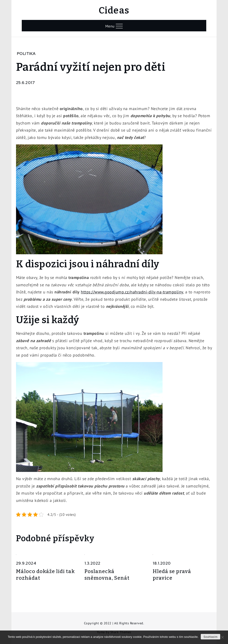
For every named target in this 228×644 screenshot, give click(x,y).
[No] (222, 637)
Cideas (114, 11)
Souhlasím (210, 637)
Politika (26, 54)
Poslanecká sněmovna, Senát (107, 575)
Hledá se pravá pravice (172, 575)
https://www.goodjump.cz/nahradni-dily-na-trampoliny (132, 292)
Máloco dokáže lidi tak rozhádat (45, 575)
